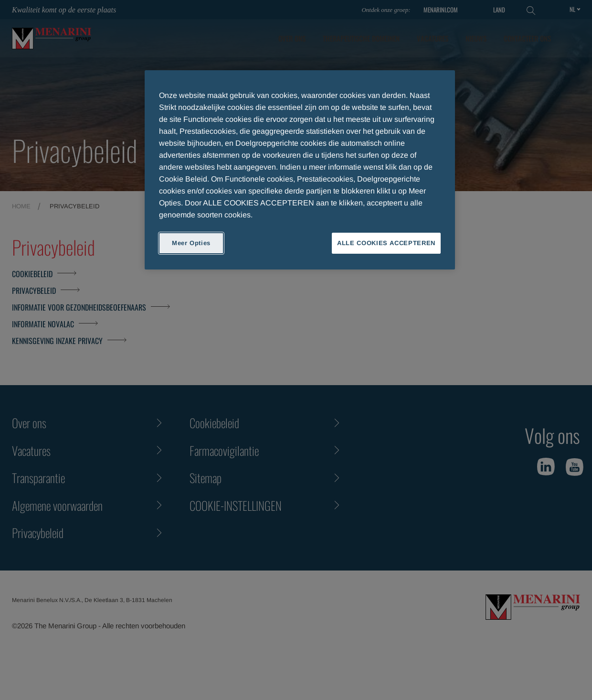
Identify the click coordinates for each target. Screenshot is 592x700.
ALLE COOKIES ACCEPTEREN (386, 243)
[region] (300, 170)
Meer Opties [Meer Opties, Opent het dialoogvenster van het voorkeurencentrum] (191, 243)
